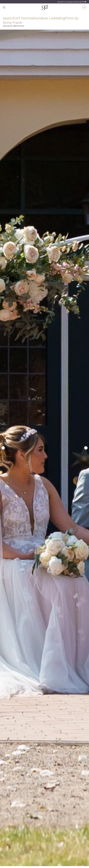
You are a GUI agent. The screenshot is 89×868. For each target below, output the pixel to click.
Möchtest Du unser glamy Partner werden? (72, 2)
